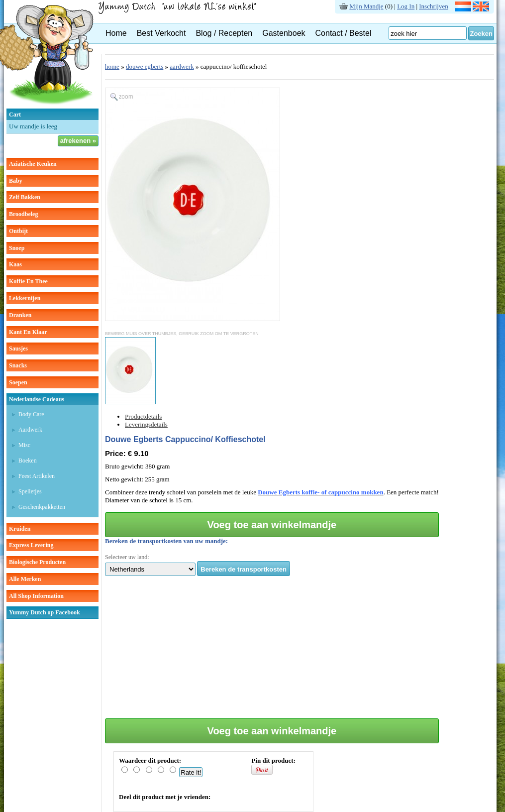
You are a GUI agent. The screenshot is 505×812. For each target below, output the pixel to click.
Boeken (28, 461)
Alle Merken (25, 579)
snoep (17, 248)
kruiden (20, 529)
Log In (406, 6)
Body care (31, 414)
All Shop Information (36, 596)
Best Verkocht (161, 33)
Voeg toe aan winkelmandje (272, 525)
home (112, 66)
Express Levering (31, 545)
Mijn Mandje (366, 6)
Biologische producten (37, 562)
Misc (24, 445)
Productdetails (143, 416)
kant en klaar (28, 332)
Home (116, 33)
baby (16, 181)
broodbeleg (23, 214)
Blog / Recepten (224, 33)
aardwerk (182, 66)
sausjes (18, 348)
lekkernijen (25, 298)
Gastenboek (284, 33)
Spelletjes (30, 491)
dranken (20, 315)
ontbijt (18, 231)
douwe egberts (145, 66)
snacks (18, 365)
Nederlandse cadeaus (37, 399)
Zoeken (481, 34)
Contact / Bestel (344, 33)
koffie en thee (28, 281)
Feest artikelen (37, 476)
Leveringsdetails (146, 424)
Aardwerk (30, 430)
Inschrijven (433, 6)
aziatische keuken (33, 164)
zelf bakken (25, 197)
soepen (18, 382)
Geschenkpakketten (42, 507)
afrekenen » (78, 141)
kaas (15, 264)
